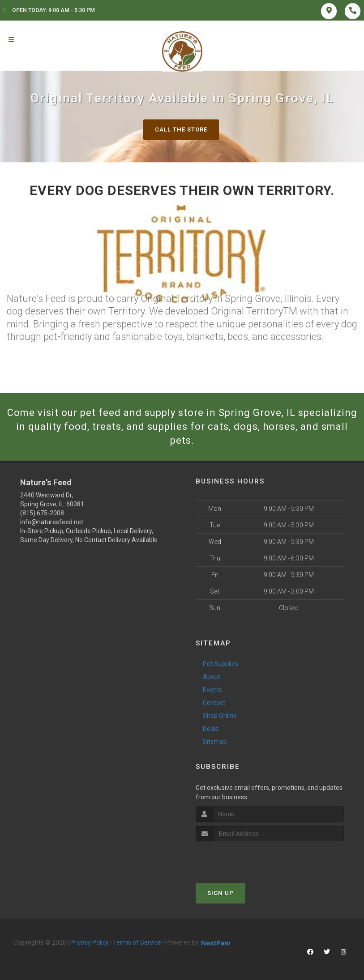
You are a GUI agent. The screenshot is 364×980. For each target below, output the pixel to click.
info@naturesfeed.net (52, 522)
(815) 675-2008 (42, 513)
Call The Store (181, 129)
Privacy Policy (90, 942)
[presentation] (243, 858)
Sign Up (221, 893)
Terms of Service (137, 942)
